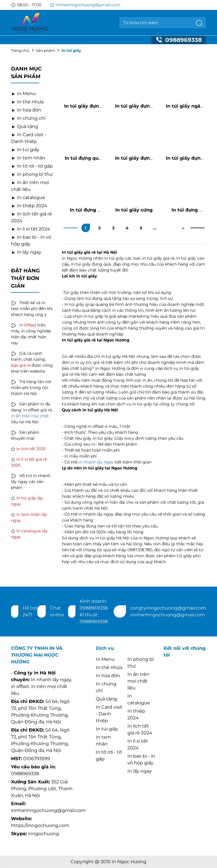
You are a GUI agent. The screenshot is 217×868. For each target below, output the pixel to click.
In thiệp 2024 (29, 206)
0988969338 (179, 40)
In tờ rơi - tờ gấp (32, 166)
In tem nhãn (28, 158)
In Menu (23, 94)
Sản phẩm (45, 50)
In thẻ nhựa (27, 102)
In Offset (28, 325)
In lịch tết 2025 (31, 449)
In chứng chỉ (28, 118)
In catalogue (28, 197)
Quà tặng (25, 126)
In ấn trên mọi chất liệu (138, 681)
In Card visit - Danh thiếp (109, 714)
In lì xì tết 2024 (31, 229)
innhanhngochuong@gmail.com (85, 5)
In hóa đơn (26, 110)
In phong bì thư (32, 174)
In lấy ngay (26, 252)
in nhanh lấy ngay (96, 462)
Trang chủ (20, 50)
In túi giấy (25, 150)
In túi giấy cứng (134, 210)
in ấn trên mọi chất (30, 416)
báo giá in (21, 365)
